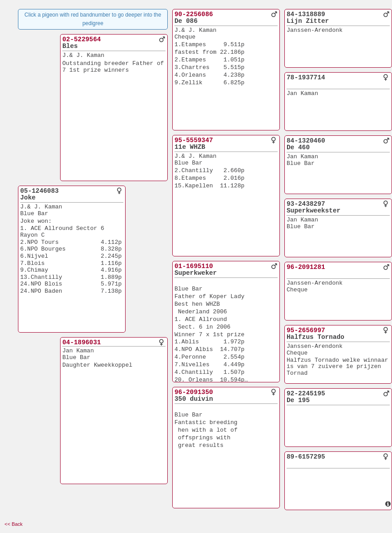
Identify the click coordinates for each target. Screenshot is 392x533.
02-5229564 (82, 39)
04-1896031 (82, 342)
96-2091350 (194, 392)
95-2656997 (306, 330)
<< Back (13, 524)
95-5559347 (194, 140)
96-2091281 (306, 267)
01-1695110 (194, 266)
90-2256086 (194, 14)
